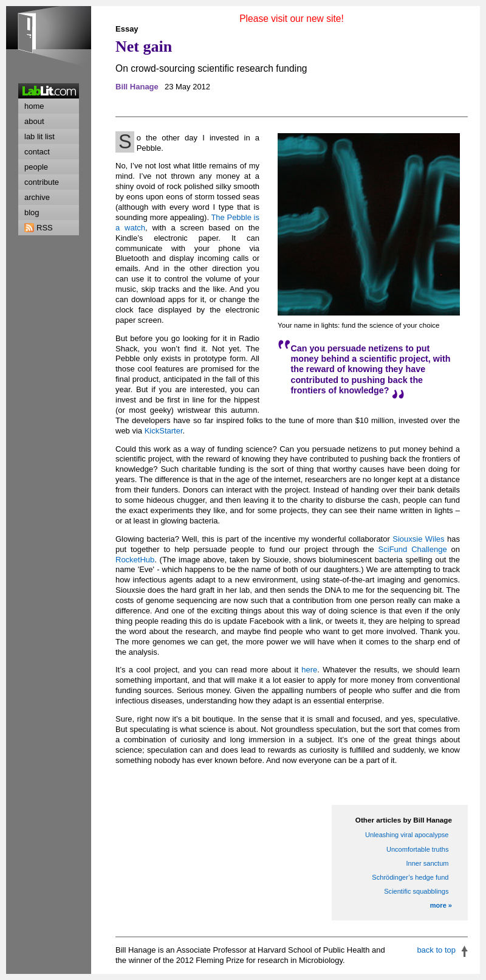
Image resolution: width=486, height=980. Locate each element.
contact (37, 152)
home (34, 106)
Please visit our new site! (292, 19)
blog (32, 212)
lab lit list (39, 136)
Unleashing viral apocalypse (407, 835)
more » (441, 905)
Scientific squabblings (416, 891)
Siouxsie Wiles (418, 539)
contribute (42, 182)
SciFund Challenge (413, 549)
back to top (436, 950)
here (309, 670)
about (34, 121)
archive (37, 197)
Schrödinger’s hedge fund (410, 877)
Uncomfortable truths (418, 849)
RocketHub (135, 560)
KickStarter (164, 431)
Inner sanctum (427, 863)
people (36, 167)
